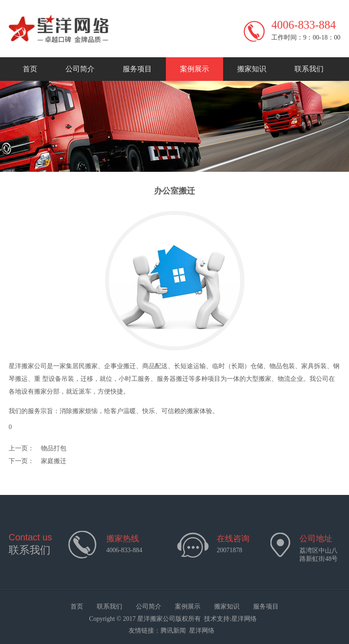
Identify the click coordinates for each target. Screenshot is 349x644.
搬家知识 (252, 69)
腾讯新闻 (173, 631)
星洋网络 (244, 619)
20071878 (229, 550)
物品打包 (54, 448)
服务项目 (137, 69)
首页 (30, 69)
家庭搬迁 (54, 461)
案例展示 (194, 69)
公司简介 (80, 69)
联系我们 (309, 69)
